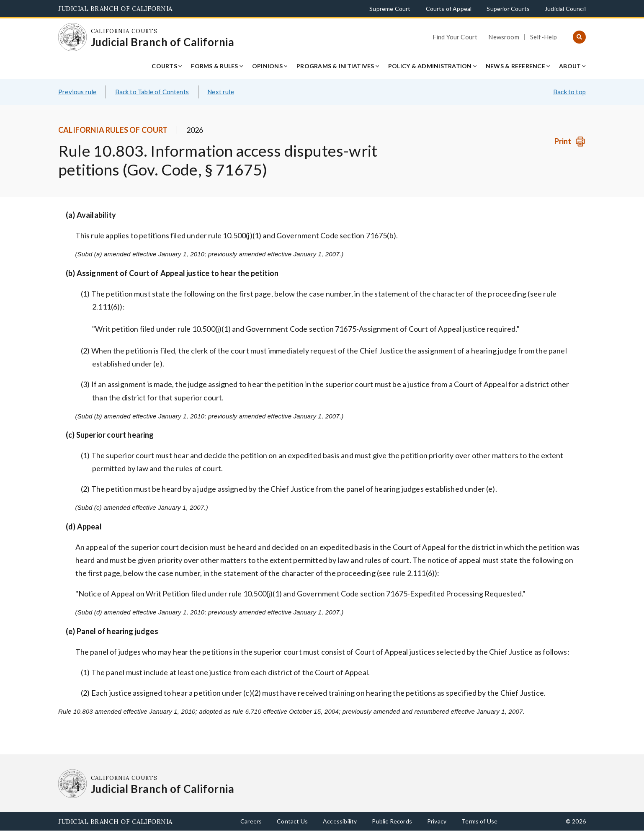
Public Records (392, 821)
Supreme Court (390, 9)
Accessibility (340, 821)
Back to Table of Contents (152, 92)
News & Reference (515, 66)
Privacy (437, 821)
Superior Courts (508, 9)
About (570, 66)
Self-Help (544, 37)
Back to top (569, 92)
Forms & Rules (214, 66)
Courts (164, 66)
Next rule (221, 92)
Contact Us (292, 821)
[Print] (570, 141)
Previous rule (77, 92)
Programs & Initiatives (335, 66)
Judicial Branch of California (115, 9)
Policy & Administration (430, 66)
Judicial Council (565, 9)
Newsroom (504, 37)
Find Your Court (455, 37)
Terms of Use (479, 821)
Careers (251, 821)
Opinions (267, 66)
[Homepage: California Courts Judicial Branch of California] (72, 37)
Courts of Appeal (449, 9)
